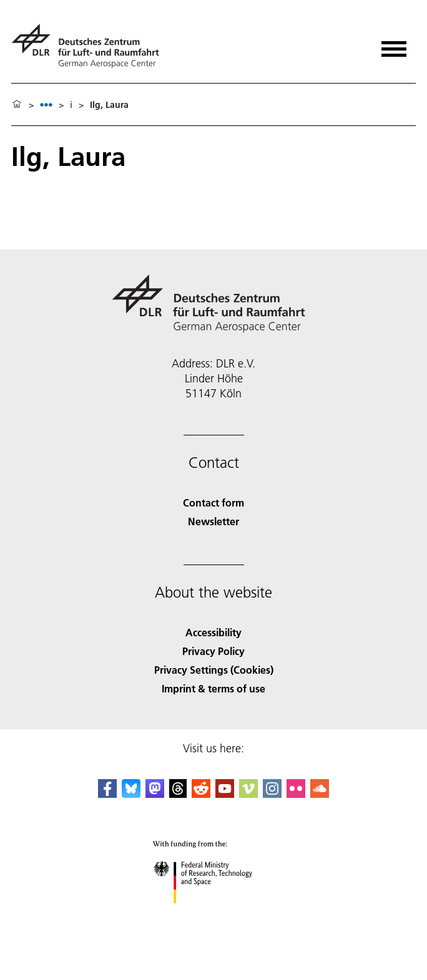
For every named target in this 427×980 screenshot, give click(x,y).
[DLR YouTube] (225, 794)
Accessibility (213, 632)
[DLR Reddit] (201, 794)
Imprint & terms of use (213, 688)
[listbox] (46, 104)
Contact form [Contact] (213, 502)
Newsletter (213, 521)
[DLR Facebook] (107, 794)
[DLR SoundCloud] (320, 794)
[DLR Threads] (178, 794)
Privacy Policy (213, 651)
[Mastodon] (155, 794)
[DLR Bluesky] (131, 794)
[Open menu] (394, 45)
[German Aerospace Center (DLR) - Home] (90, 46)
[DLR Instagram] (272, 794)
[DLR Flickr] (296, 794)
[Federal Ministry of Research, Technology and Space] (214, 914)
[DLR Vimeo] (248, 794)
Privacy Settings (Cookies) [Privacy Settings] (214, 670)
